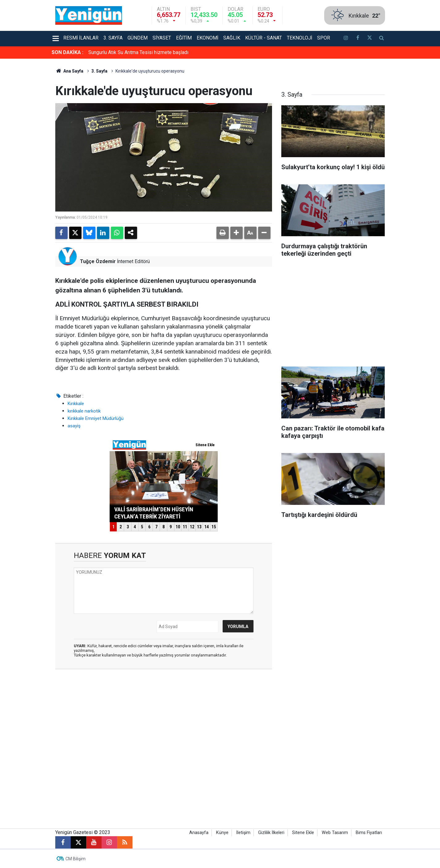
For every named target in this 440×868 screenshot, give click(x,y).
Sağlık (232, 38)
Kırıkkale (76, 404)
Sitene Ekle (303, 833)
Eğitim (184, 38)
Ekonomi (207, 38)
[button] (237, 233)
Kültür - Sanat (264, 38)
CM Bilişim (75, 859)
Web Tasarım (335, 833)
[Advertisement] (408, 151)
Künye (222, 833)
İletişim (243, 833)
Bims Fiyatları (369, 833)
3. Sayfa (113, 38)
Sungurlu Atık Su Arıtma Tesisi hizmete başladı (138, 52)
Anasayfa (199, 833)
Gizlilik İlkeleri (271, 833)
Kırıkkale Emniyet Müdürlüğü (96, 418)
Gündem (138, 38)
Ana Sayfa (69, 71)
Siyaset (162, 38)
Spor (324, 38)
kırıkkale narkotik (84, 411)
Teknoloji (300, 38)
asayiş (74, 426)
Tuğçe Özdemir (98, 261)
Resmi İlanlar (81, 38)
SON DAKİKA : (67, 52)
